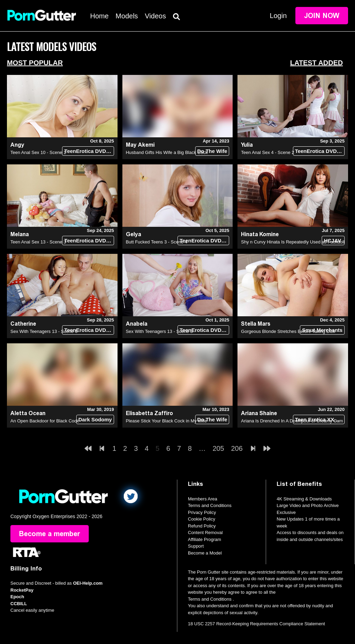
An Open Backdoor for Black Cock (45, 421)
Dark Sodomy (95, 419)
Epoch (17, 597)
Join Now (322, 16)
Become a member (50, 534)
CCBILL (19, 604)
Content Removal (205, 533)
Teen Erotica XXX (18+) (320, 419)
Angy (17, 145)
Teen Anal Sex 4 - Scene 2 (267, 152)
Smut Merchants (322, 330)
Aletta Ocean (28, 413)
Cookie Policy (202, 519)
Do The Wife (212, 151)
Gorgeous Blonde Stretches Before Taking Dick (288, 331)
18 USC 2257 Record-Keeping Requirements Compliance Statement (256, 624)
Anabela (137, 324)
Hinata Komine (260, 234)
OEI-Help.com (88, 583)
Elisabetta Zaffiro (149, 413)
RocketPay (22, 590)
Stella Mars (256, 324)
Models (127, 16)
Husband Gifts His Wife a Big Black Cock (167, 152)
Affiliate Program (205, 539)
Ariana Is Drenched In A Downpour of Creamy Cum (292, 421)
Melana (20, 234)
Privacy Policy (202, 512)
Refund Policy (202, 526)
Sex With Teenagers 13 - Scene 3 (159, 331)
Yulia (247, 145)
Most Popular (35, 63)
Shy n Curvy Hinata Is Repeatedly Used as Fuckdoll (293, 242)
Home (99, 16)
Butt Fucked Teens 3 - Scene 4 (157, 242)
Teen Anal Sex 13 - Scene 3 (38, 242)
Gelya (133, 234)
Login (278, 16)
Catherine (23, 324)
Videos (155, 16)
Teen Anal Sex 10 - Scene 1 (38, 152)
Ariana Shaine (259, 413)
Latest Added (317, 63)
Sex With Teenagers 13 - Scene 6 (44, 331)
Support (196, 546)
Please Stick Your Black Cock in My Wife (166, 421)
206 (237, 448)
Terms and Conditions (210, 505)
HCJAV (332, 241)
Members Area (203, 499)
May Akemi (140, 145)
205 (218, 448)
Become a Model (205, 553)
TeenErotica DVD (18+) (89, 151)
